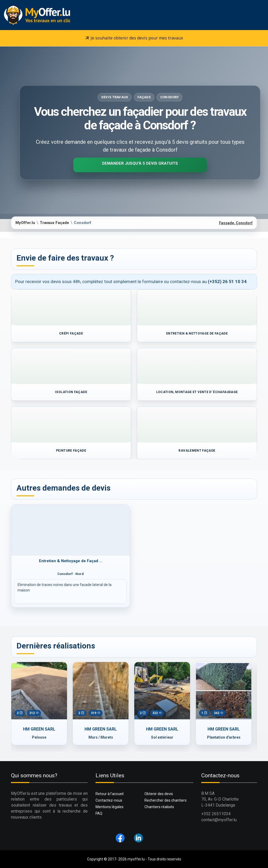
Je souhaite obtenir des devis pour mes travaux (134, 38)
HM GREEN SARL (39, 729)
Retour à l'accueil (110, 794)
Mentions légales (110, 807)
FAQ (99, 813)
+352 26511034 (216, 814)
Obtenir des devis (159, 794)
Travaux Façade (54, 223)
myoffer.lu (136, 859)
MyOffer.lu (25, 223)
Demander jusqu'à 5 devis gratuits (140, 163)
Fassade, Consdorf (236, 223)
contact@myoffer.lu (219, 820)
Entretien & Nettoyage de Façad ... (71, 561)
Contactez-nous (109, 800)
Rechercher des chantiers (166, 800)
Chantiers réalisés (159, 807)
